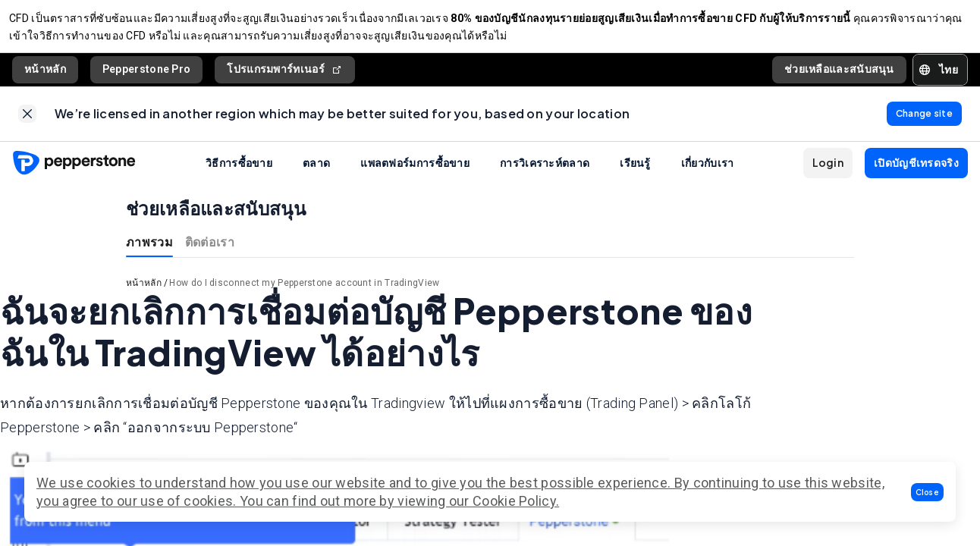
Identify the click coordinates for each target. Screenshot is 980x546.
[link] (27, 123)
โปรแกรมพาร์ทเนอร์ (285, 75)
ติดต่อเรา (210, 254)
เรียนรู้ (635, 174)
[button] (928, 492)
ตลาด (316, 174)
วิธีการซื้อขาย (239, 174)
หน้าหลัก (45, 75)
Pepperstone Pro (147, 75)
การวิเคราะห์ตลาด (545, 174)
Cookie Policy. (516, 501)
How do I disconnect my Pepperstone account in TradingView (304, 295)
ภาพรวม (149, 254)
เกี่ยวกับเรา (708, 174)
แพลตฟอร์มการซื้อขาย (415, 174)
